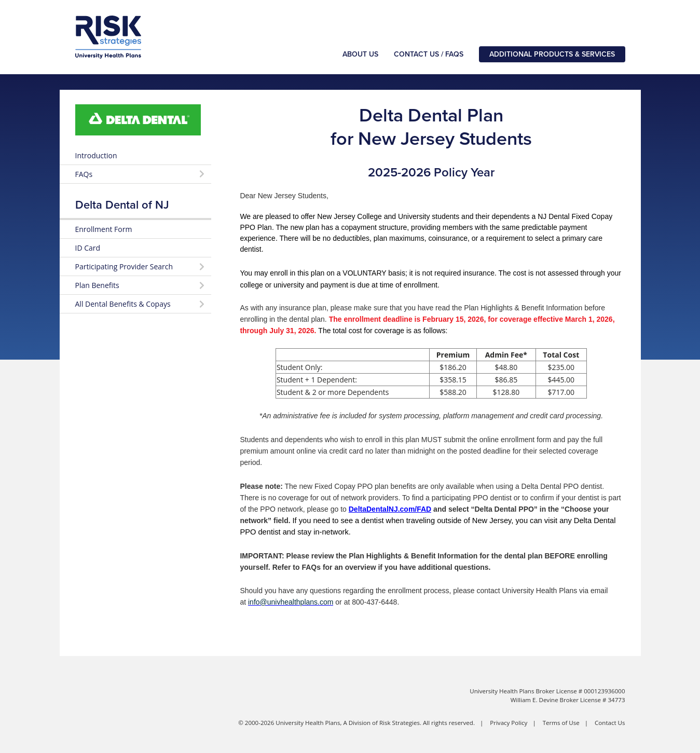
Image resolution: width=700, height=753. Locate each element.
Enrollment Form (104, 229)
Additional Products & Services (552, 54)
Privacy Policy (509, 723)
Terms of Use (561, 723)
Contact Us (610, 723)
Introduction (96, 155)
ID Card (88, 248)
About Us (360, 54)
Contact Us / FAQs (429, 54)
